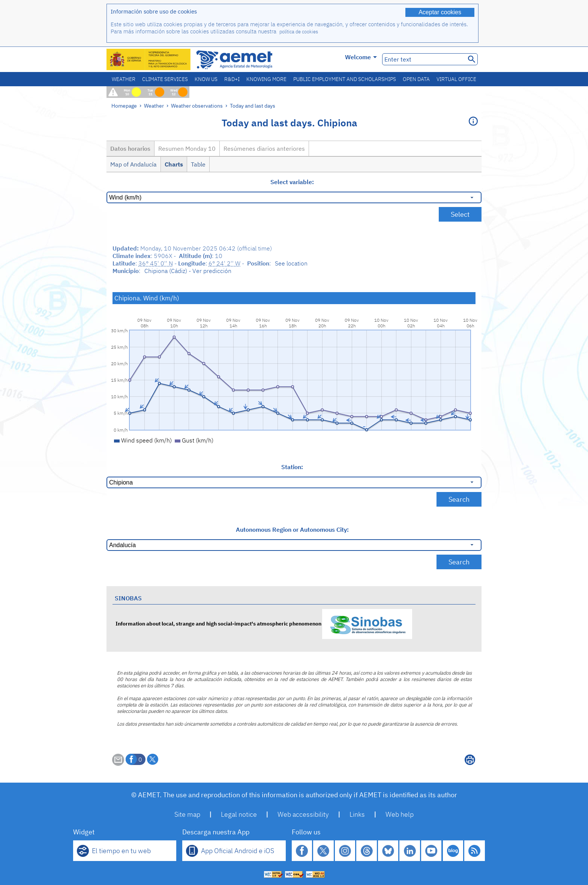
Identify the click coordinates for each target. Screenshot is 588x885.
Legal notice (239, 814)
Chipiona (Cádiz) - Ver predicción (188, 271)
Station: (292, 467)
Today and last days (253, 106)
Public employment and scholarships (345, 79)
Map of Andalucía (133, 164)
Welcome (361, 57)
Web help (400, 814)
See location (291, 263)
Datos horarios (130, 148)
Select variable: (292, 182)
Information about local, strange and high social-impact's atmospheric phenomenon (264, 623)
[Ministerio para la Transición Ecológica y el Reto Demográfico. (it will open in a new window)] (149, 59)
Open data (416, 79)
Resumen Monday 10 (187, 148)
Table (198, 164)
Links (357, 814)
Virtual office (456, 79)
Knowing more (266, 79)
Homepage (124, 106)
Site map (187, 814)
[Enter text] (423, 59)
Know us (206, 79)
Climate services (165, 79)
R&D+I (232, 79)
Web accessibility (303, 814)
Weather (124, 79)
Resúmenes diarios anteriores (264, 148)
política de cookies (299, 32)
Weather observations (197, 106)
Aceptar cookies (440, 12)
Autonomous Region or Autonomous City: (292, 529)
